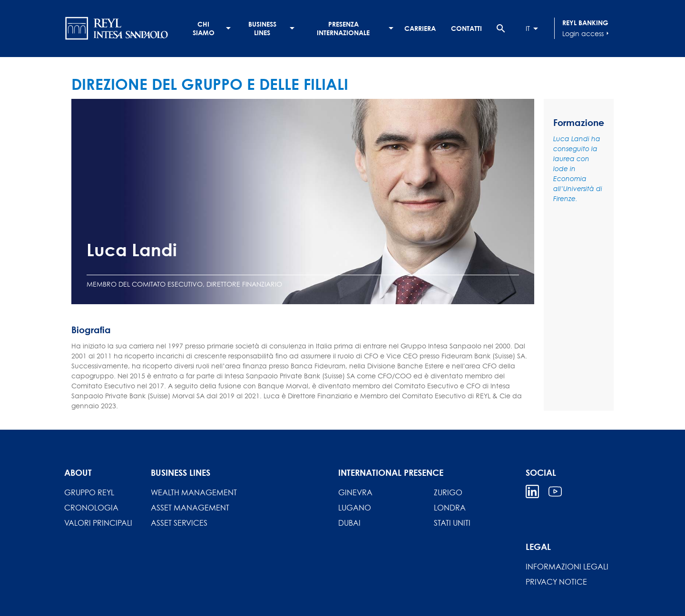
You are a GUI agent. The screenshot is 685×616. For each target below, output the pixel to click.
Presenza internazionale (343, 28)
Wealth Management (194, 492)
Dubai (349, 523)
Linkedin (532, 491)
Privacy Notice (556, 582)
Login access (587, 33)
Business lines (262, 28)
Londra (450, 508)
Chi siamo (204, 28)
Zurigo (448, 492)
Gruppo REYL (89, 492)
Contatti (466, 28)
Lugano (355, 508)
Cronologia (91, 508)
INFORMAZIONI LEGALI (567, 567)
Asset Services (179, 523)
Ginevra (355, 492)
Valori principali (98, 523)
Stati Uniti (452, 523)
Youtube (555, 491)
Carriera (420, 28)
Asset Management (190, 508)
